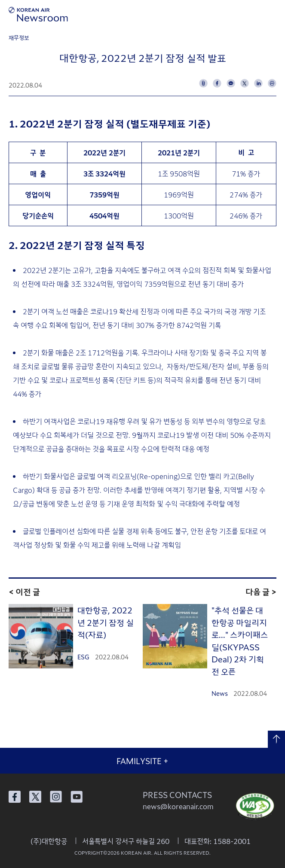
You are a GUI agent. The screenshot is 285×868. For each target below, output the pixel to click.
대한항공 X (35, 797)
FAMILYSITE (142, 761)
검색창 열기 (250, 14)
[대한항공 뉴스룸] (38, 14)
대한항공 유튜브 (77, 797)
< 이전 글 (24, 591)
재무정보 (19, 38)
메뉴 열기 (273, 14)
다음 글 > (261, 591)
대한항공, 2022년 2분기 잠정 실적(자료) (106, 622)
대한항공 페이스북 (15, 797)
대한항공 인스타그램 (56, 797)
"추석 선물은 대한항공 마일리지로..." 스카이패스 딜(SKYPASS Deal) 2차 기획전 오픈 (240, 640)
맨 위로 (276, 739)
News (220, 693)
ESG (83, 657)
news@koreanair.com (178, 806)
